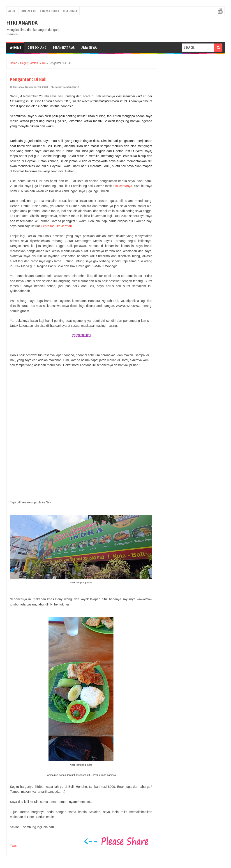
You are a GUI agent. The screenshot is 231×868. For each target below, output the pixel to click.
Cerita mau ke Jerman (56, 226)
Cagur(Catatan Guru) (67, 87)
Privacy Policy (50, 11)
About (13, 11)
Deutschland (37, 47)
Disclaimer (70, 11)
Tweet (14, 846)
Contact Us (28, 11)
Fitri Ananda (22, 22)
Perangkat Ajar (64, 47)
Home (15, 47)
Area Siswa (89, 47)
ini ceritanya (124, 186)
